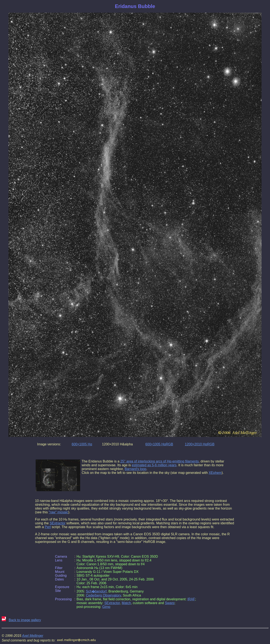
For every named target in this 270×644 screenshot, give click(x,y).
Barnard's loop (136, 469)
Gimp (106, 607)
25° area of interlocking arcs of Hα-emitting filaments (160, 461)
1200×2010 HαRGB (200, 444)
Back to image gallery (25, 620)
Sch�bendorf (96, 591)
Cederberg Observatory (103, 595)
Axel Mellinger (33, 636)
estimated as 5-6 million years (154, 465)
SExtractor (57, 523)
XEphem (215, 473)
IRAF (191, 599)
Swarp (170, 603)
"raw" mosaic (58, 512)
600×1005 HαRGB (159, 444)
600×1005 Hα (82, 444)
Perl (48, 527)
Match (126, 603)
